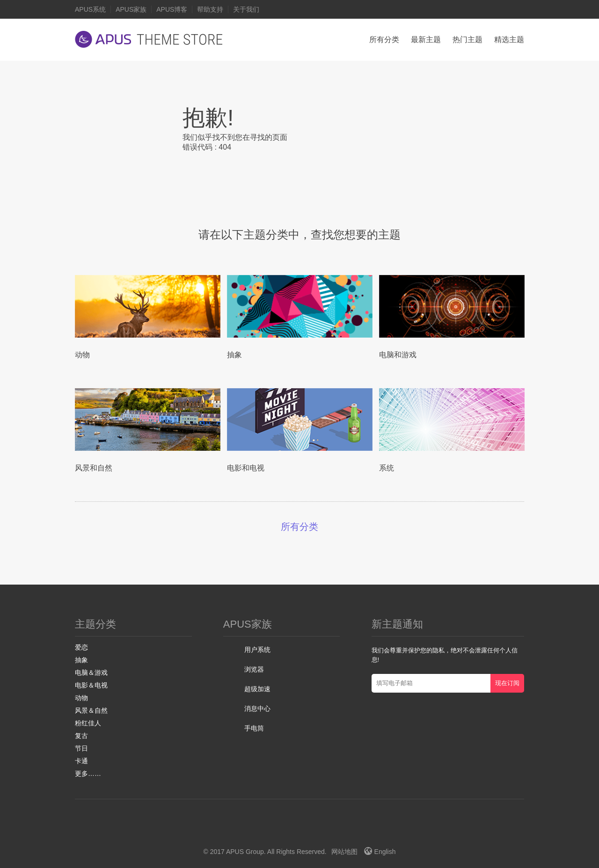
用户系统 (257, 650)
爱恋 (81, 647)
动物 (81, 698)
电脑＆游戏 (91, 673)
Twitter (254, 828)
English (380, 852)
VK (345, 828)
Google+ (286, 828)
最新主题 (426, 40)
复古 (81, 736)
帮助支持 (210, 9)
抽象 (81, 660)
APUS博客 (172, 9)
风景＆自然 (91, 710)
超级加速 (257, 689)
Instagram (325, 828)
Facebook (270, 828)
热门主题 (468, 40)
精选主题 (509, 40)
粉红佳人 (88, 723)
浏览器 (254, 669)
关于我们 (246, 9)
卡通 (81, 761)
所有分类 (384, 40)
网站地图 (344, 852)
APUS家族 (131, 9)
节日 (81, 748)
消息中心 (257, 709)
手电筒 (254, 728)
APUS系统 (90, 9)
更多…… (88, 774)
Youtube (305, 828)
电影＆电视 (91, 685)
